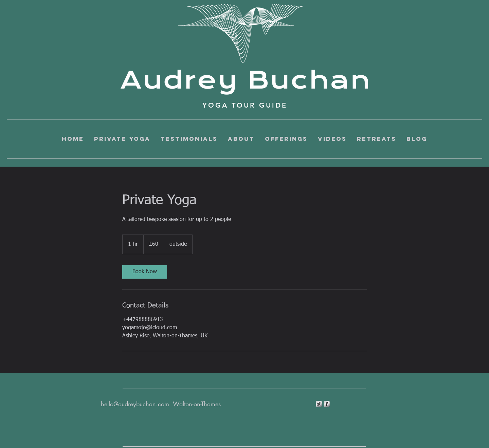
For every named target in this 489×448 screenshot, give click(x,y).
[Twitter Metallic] (319, 404)
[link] (145, 272)
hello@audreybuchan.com (135, 404)
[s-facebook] (327, 404)
